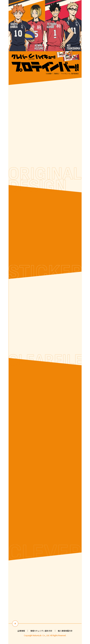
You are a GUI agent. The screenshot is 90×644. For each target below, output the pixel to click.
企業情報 (21, 631)
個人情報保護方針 (65, 631)
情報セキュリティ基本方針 (41, 631)
